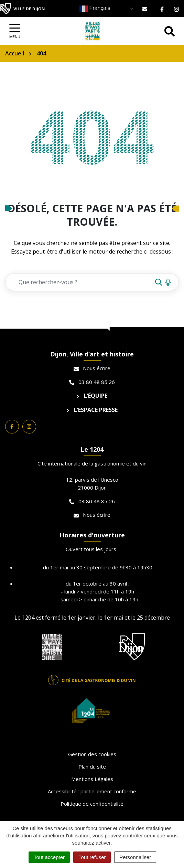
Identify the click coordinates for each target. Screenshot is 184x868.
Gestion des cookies (92, 754)
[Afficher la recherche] (170, 31)
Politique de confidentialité (92, 804)
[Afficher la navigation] (15, 31)
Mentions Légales (92, 779)
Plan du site (92, 767)
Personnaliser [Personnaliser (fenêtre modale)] (135, 857)
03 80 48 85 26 (92, 382)
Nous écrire (92, 368)
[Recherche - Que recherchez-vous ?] (80, 282)
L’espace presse (92, 410)
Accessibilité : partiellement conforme (92, 791)
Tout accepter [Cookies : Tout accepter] (49, 857)
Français (95, 9)
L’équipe (92, 396)
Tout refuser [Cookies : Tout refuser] (92, 857)
